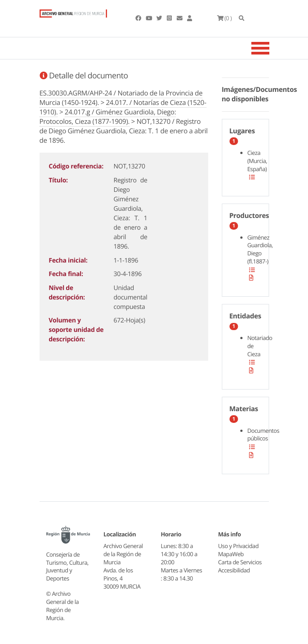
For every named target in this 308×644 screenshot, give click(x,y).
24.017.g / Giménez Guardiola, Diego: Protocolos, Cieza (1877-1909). (108, 117)
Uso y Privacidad (238, 546)
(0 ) (225, 18)
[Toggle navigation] (272, 48)
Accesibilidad (234, 570)
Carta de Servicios (240, 562)
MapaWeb (231, 554)
